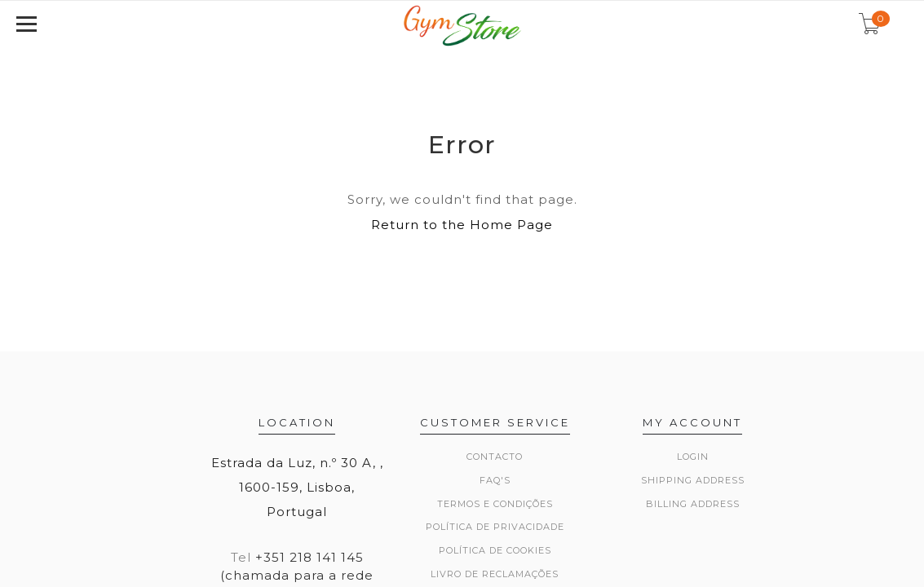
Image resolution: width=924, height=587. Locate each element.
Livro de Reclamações (495, 574)
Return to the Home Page (462, 225)
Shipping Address (693, 480)
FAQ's (495, 480)
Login (693, 457)
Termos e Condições (495, 504)
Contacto (495, 457)
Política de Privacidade (495, 527)
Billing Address (693, 504)
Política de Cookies (495, 550)
